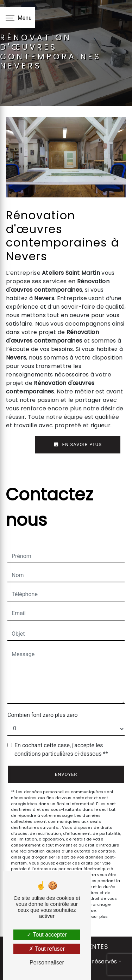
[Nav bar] (18, 18)
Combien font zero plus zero (43, 715)
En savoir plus (78, 444)
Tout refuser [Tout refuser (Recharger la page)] (47, 949)
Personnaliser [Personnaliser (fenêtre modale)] (47, 963)
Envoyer (66, 774)
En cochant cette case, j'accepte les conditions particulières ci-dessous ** (61, 750)
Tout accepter (47, 935)
